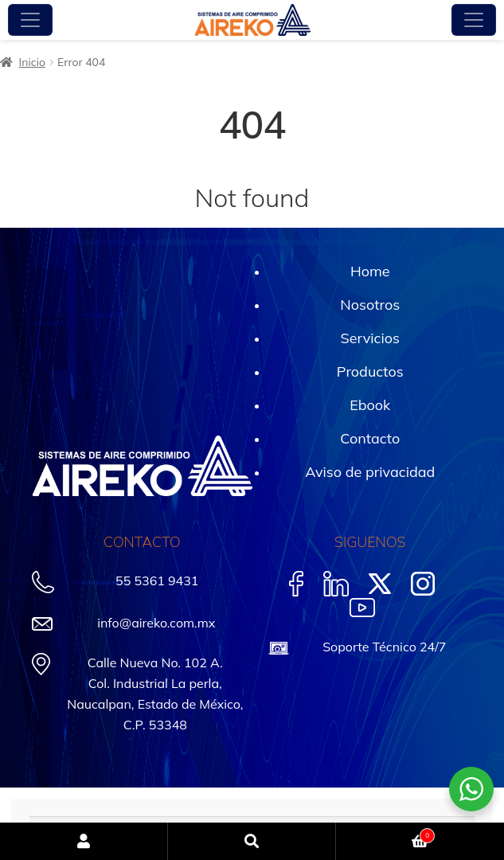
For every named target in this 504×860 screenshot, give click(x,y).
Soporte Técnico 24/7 (384, 647)
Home (370, 271)
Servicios (370, 338)
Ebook (370, 405)
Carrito (385, 834)
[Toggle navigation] (30, 20)
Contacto (370, 438)
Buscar (252, 841)
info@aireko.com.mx (156, 623)
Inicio (32, 62)
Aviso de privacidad (370, 472)
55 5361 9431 (157, 580)
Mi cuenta (84, 841)
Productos (370, 371)
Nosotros (370, 305)
